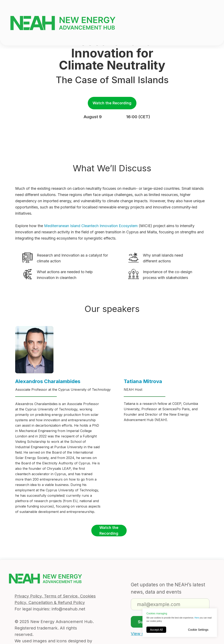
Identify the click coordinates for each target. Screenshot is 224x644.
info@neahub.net (68, 609)
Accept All (156, 630)
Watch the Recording (112, 103)
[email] (170, 604)
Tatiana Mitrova (143, 381)
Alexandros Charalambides (48, 381)
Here (197, 618)
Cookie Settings (198, 630)
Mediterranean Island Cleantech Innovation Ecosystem (91, 226)
